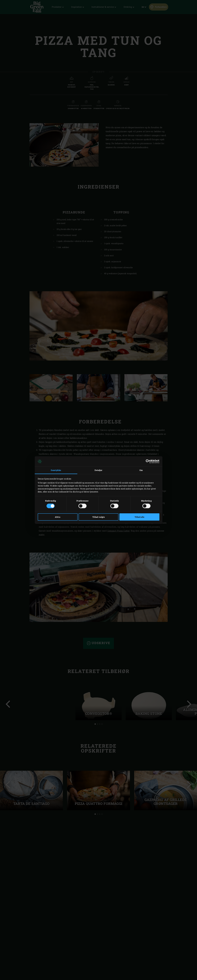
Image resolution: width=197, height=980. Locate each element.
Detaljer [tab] (98, 470)
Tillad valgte (99, 517)
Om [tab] (141, 470)
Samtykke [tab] (56, 470)
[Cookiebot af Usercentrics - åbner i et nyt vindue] (147, 461)
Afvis (58, 517)
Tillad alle (139, 517)
